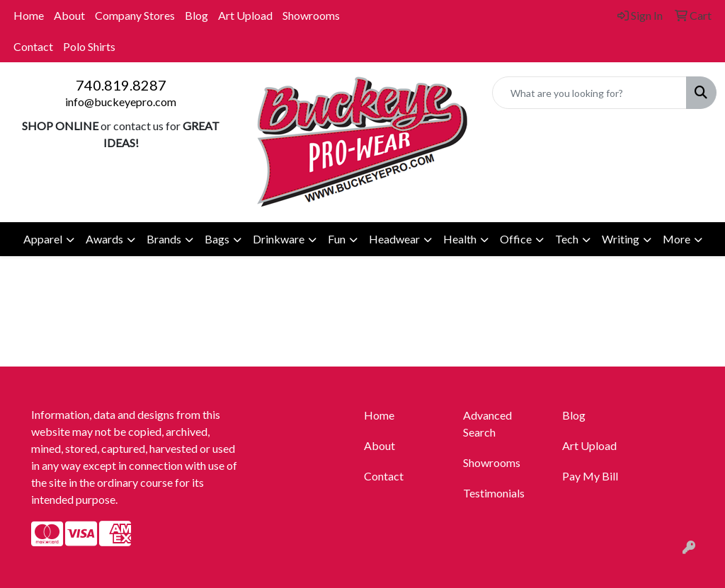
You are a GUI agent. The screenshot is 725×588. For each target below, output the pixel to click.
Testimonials (494, 493)
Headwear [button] (394, 239)
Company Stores (135, 15)
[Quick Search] (589, 93)
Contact (33, 46)
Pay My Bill (590, 476)
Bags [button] (217, 239)
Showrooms (311, 15)
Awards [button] (104, 239)
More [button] (677, 239)
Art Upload (245, 15)
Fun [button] (337, 239)
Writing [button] (621, 239)
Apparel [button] (43, 239)
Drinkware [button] (279, 239)
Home (29, 15)
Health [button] (460, 239)
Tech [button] (567, 239)
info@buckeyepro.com (121, 102)
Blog (196, 15)
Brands (164, 239)
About (69, 15)
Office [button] (516, 239)
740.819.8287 (121, 85)
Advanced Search (487, 423)
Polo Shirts (89, 46)
